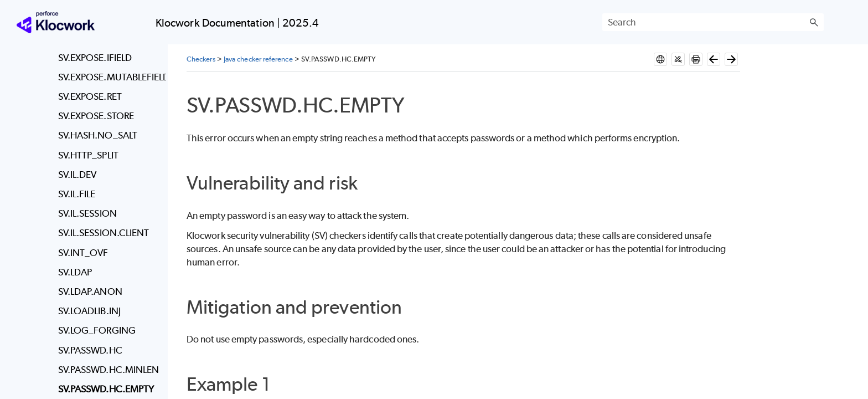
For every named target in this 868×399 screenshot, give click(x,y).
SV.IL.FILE (77, 194)
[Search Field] (713, 22)
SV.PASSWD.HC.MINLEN (109, 370)
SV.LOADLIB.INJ (89, 311)
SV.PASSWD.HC (90, 350)
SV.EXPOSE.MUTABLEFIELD (109, 77)
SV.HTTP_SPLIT (88, 155)
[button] (814, 22)
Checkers (201, 59)
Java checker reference (258, 59)
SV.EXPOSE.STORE (96, 116)
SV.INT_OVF (83, 253)
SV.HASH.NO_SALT (98, 135)
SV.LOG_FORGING (97, 330)
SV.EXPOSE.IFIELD (95, 58)
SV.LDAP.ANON (90, 291)
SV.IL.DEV (77, 175)
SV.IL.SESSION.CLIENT (104, 233)
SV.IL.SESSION (87, 213)
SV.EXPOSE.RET (90, 96)
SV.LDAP (75, 272)
